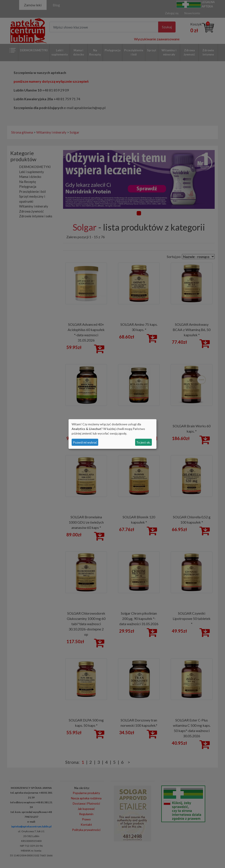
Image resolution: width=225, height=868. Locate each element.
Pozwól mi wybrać (85, 442)
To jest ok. (143, 442)
